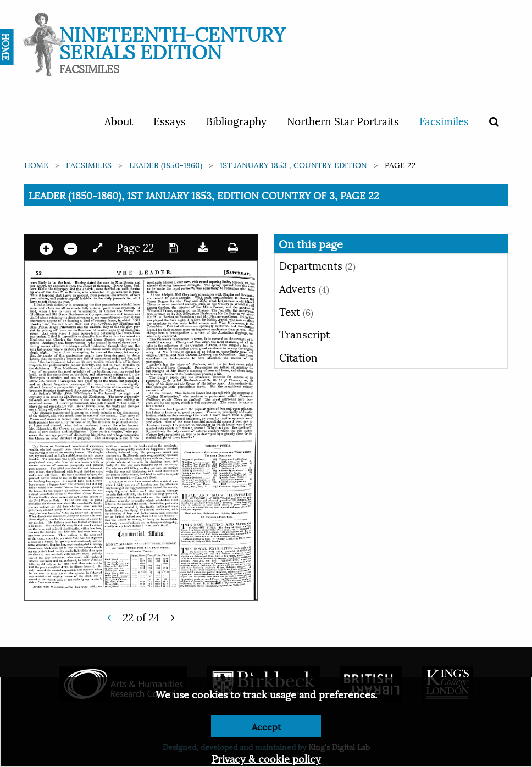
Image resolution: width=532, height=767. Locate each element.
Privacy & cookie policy (266, 758)
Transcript (304, 334)
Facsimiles (444, 120)
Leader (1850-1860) (166, 165)
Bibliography (236, 120)
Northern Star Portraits (343, 120)
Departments (317, 265)
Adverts (304, 288)
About (119, 120)
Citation (298, 357)
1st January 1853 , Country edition (293, 165)
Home (36, 165)
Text (296, 311)
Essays (170, 120)
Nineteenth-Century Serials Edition (172, 41)
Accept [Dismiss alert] (266, 726)
